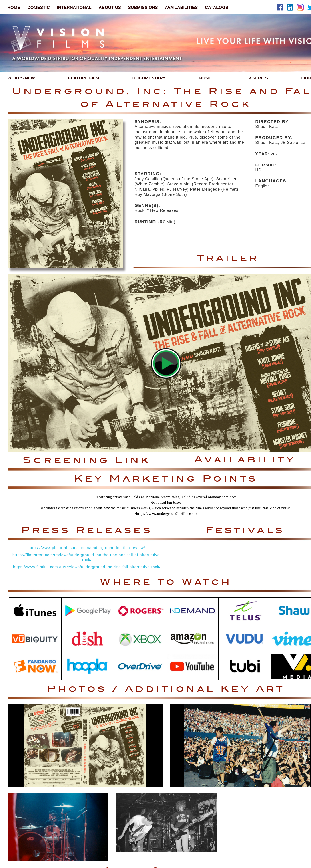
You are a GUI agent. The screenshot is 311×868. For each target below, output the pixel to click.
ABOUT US (110, 7)
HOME (14, 7)
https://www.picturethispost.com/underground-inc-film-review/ (87, 548)
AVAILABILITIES (181, 7)
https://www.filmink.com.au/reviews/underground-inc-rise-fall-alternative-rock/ (87, 567)
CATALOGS (217, 7)
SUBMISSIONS (143, 7)
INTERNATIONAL (74, 7)
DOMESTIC (39, 7)
